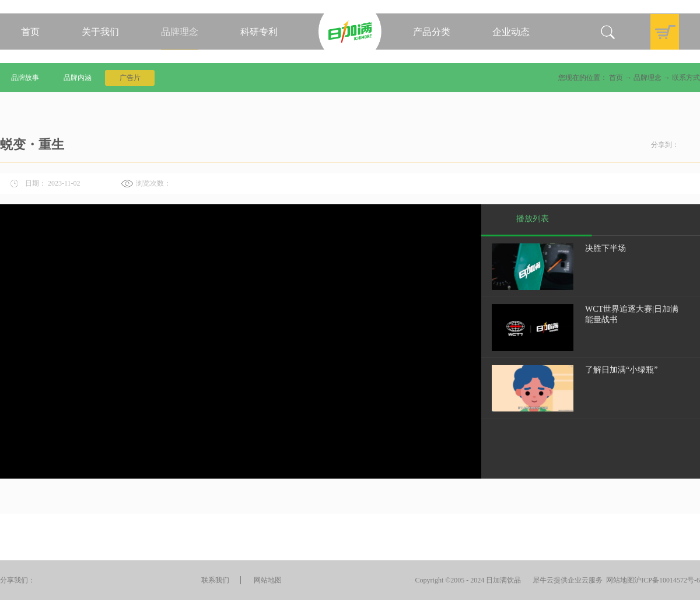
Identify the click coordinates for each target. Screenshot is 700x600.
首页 (30, 32)
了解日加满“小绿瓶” (621, 370)
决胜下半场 (605, 248)
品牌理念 (647, 78)
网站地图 (618, 580)
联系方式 (686, 78)
